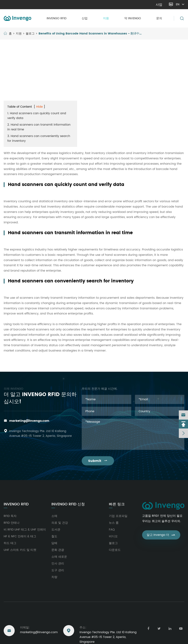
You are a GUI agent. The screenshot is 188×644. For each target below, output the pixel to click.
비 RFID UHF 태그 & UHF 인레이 (25, 530)
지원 (106, 18)
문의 (159, 18)
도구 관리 (58, 570)
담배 (54, 543)
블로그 (30, 34)
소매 (54, 516)
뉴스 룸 (114, 523)
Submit (98, 461)
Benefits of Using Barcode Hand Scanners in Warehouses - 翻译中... (90, 34)
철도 (54, 536)
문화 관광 (58, 550)
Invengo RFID (57, 18)
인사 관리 (58, 563)
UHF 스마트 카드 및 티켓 (20, 550)
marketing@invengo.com (23, 5)
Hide (39, 107)
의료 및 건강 (60, 523)
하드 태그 (10, 543)
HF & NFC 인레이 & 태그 (20, 536)
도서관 (56, 530)
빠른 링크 (117, 504)
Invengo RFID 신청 (68, 504)
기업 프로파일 (118, 516)
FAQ (112, 530)
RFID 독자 (10, 516)
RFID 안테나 (12, 523)
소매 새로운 (59, 557)
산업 (85, 18)
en (180, 4)
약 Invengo (133, 18)
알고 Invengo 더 (161, 535)
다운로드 (115, 550)
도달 (7, 617)
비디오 (113, 536)
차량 (54, 577)
